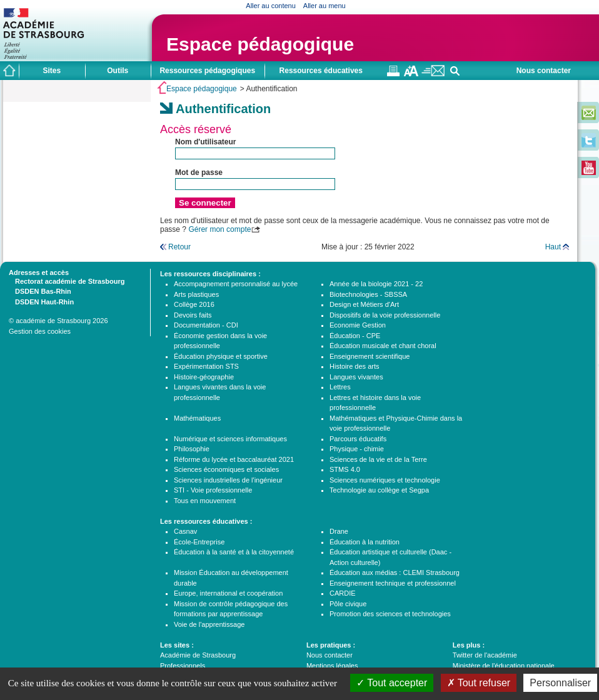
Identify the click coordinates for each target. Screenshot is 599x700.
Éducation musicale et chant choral (383, 346)
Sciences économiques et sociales (226, 469)
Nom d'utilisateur (206, 142)
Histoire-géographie (204, 377)
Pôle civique (348, 604)
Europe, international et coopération (228, 593)
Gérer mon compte (219, 229)
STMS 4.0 (345, 469)
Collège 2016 (194, 304)
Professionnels (183, 666)
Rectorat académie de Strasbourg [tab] (67, 281)
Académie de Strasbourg (198, 655)
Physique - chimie (357, 449)
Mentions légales (332, 666)
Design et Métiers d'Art (364, 304)
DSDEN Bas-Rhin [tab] (40, 291)
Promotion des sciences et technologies (390, 614)
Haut (553, 247)
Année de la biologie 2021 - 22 (376, 284)
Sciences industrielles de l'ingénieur (228, 480)
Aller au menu (325, 6)
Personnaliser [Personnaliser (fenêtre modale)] (560, 683)
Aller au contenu (271, 6)
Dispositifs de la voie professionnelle (385, 315)
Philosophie (192, 449)
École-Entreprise (199, 542)
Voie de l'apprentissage (209, 624)
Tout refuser (479, 683)
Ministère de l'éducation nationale (504, 666)
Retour (179, 247)
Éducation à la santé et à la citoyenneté (234, 552)
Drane (339, 531)
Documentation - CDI (206, 325)
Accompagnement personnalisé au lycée (236, 284)
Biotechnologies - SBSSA (368, 294)
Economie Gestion (358, 325)
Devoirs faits (193, 315)
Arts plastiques (196, 294)
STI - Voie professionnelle (213, 490)
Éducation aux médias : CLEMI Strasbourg (395, 572)
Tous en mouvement (205, 501)
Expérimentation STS (206, 366)
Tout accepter (392, 683)
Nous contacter (544, 71)
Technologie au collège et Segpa (379, 490)
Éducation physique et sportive (221, 356)
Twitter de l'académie (485, 655)
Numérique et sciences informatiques (230, 439)
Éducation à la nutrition (365, 542)
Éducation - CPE (355, 336)
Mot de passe (199, 172)
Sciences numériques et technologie (385, 480)
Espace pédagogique (260, 44)
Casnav (185, 531)
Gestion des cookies (40, 331)
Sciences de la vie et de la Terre (378, 459)
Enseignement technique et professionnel (393, 583)
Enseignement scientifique (370, 356)
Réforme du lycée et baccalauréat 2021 (234, 459)
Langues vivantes (356, 377)
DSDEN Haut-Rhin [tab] (41, 301)
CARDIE (343, 593)
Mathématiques (197, 418)
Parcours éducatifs (358, 439)
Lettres (340, 387)
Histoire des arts (354, 366)
